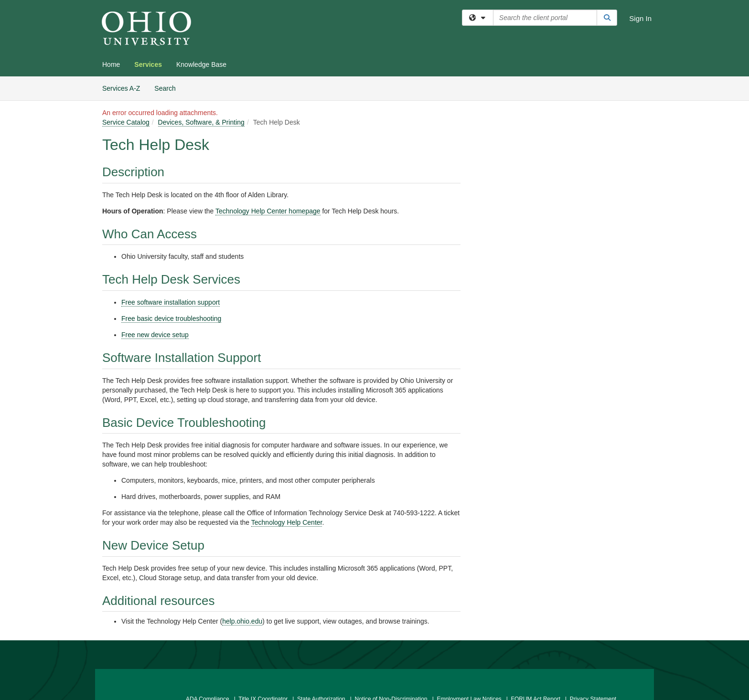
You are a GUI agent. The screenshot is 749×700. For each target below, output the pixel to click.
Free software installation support (171, 302)
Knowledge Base (201, 64)
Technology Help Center (287, 522)
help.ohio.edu (242, 621)
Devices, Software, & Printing (201, 122)
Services (148, 64)
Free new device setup (155, 335)
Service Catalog (126, 122)
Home (111, 64)
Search (168, 88)
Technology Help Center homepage (268, 211)
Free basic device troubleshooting (171, 318)
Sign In (640, 18)
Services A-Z (121, 88)
